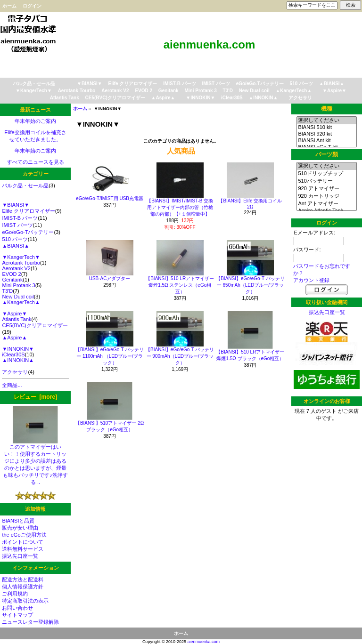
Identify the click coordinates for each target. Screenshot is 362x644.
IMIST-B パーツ (179, 84)
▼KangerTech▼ (34, 91)
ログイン (32, 6)
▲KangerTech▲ (293, 91)
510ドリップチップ (326, 174)
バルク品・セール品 (34, 84)
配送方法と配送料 (23, 580)
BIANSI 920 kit (326, 134)
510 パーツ (301, 84)
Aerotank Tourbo (77, 91)
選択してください (326, 121)
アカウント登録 (311, 280)
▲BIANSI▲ (332, 84)
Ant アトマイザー (326, 204)
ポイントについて (23, 542)
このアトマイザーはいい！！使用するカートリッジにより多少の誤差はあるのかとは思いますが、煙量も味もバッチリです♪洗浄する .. (35, 462)
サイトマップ (17, 615)
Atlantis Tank (65, 98)
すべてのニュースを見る (36, 162)
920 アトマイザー (326, 189)
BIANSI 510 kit (326, 128)
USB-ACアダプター (110, 278)
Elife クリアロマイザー (133, 84)
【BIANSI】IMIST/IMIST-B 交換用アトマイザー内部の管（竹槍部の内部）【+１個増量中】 (180, 207)
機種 (327, 109)
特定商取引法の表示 (25, 601)
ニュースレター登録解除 (30, 622)
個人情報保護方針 (23, 587)
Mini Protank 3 (200, 91)
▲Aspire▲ (163, 98)
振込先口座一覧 (20, 556)
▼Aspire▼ (334, 91)
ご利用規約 (15, 594)
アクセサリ (300, 98)
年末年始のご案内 (35, 121)
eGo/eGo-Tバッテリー (260, 84)
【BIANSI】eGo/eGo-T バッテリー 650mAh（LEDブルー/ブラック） (250, 285)
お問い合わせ (17, 608)
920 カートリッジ (326, 196)
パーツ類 (327, 154)
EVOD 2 (144, 91)
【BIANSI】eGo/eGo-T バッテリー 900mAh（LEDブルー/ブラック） (180, 356)
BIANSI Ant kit (326, 141)
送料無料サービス (23, 549)
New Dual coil (254, 91)
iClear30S (232, 98)
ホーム (9, 6)
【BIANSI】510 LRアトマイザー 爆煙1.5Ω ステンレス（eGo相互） (180, 285)
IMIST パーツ (216, 84)
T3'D (228, 91)
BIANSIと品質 (18, 521)
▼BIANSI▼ (90, 84)
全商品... (12, 385)
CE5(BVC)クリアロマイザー (115, 98)
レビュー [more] (35, 397)
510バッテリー (326, 181)
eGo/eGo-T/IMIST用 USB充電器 (110, 198)
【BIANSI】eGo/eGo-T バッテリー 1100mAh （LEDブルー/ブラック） (110, 356)
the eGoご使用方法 (24, 535)
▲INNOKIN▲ (263, 98)
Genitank (169, 91)
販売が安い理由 (20, 528)
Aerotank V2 (115, 91)
